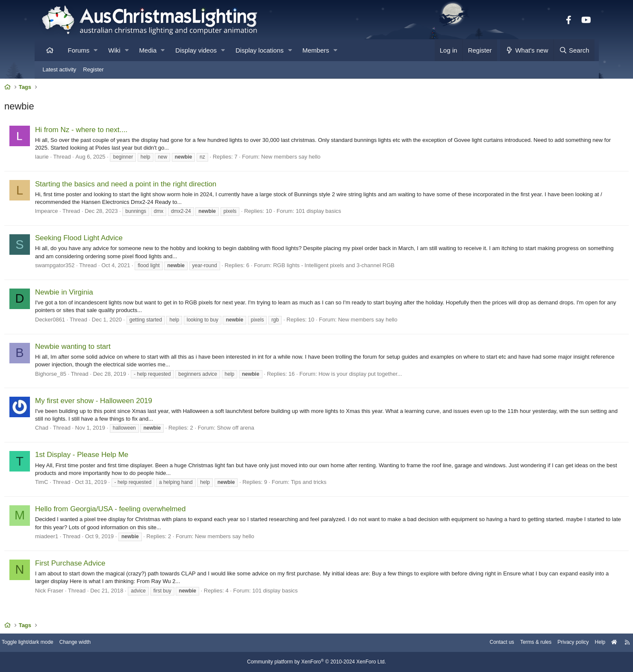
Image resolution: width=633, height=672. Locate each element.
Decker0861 (87, 322)
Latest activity (60, 69)
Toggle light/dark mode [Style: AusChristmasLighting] (71, 643)
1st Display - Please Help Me (118, 457)
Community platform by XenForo (317, 662)
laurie (79, 159)
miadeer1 (83, 538)
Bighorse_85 (87, 376)
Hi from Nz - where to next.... (118, 132)
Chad (78, 430)
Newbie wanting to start (110, 349)
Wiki (114, 50)
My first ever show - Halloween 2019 (130, 403)
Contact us (452, 643)
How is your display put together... (397, 376)
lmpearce (83, 213)
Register (93, 69)
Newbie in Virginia (101, 294)
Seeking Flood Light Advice (116, 240)
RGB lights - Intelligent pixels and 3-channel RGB (370, 267)
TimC (78, 484)
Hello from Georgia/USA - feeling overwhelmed (147, 511)
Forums (79, 50)
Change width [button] (122, 643)
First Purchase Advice (107, 565)
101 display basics (355, 213)
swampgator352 (92, 267)
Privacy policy (529, 643)
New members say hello (328, 159)
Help (558, 643)
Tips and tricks (345, 484)
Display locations (260, 50)
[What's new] (527, 50)
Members (316, 50)
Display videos (196, 50)
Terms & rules (489, 643)
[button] (96, 50)
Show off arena (272, 430)
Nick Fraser (86, 593)
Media (148, 50)
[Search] (574, 50)
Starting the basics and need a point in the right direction (162, 186)
